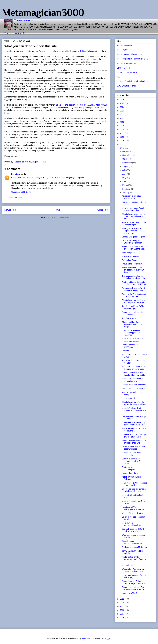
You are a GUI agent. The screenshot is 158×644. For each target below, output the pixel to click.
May (124, 178)
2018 (122, 130)
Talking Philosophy (88, 51)
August (126, 166)
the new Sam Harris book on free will (68, 83)
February (126, 189)
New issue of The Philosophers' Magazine (133, 508)
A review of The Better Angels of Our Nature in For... (134, 436)
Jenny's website (124, 68)
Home (57, 210)
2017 (122, 133)
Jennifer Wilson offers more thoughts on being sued (134, 368)
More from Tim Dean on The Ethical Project (134, 224)
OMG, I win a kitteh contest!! (134, 389)
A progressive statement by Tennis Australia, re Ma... (133, 424)
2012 (122, 148)
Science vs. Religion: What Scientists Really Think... (133, 289)
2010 (122, 603)
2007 (122, 614)
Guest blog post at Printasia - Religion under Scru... (134, 490)
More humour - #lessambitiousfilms (131, 524)
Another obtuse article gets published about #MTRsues (135, 283)
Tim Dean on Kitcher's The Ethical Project (133, 307)
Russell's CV (122, 50)
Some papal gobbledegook (133, 237)
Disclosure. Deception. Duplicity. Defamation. (132, 242)
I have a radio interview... (133, 264)
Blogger (107, 638)
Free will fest (127, 565)
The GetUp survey (130, 318)
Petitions (126, 351)
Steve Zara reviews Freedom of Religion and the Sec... (134, 248)
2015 (122, 141)
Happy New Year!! (130, 593)
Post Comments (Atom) (62, 217)
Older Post (103, 210)
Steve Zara (15, 174)
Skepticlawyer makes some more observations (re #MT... (134, 216)
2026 (122, 100)
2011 (122, 599)
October (126, 159)
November (127, 155)
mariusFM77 (87, 638)
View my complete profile (15, 33)
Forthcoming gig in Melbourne (135, 547)
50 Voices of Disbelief (65, 105)
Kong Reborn (18, 108)
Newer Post (10, 210)
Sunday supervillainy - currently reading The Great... (132, 461)
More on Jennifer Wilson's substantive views (133, 340)
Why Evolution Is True (126, 86)
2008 (122, 610)
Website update (129, 253)
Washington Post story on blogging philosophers (133, 570)
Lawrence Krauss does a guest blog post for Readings (132, 333)
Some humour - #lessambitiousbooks (132, 542)
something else (33, 108)
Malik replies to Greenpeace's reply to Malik (135, 484)
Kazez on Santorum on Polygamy (132, 478)
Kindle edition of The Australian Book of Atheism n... (134, 559)
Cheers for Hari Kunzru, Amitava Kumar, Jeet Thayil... (132, 324)
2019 (122, 126)
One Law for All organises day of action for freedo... (135, 295)
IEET (119, 77)
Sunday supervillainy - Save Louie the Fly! (134, 313)
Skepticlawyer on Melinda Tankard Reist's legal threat (134, 403)
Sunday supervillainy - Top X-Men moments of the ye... (134, 588)
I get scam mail (128, 398)
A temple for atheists (131, 256)
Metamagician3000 (43, 12)
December (127, 152)
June (125, 174)
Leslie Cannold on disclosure (134, 385)
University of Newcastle (127, 72)
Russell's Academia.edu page (130, 54)
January (126, 193)
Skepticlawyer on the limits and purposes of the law (133, 301)
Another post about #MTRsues (130, 346)
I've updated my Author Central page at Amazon (133, 582)
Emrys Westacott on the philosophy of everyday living (133, 270)
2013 (122, 145)
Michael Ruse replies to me (133, 513)
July (124, 170)
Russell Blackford (25, 20)
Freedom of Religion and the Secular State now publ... (134, 374)
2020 (122, 122)
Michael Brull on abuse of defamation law (133, 380)
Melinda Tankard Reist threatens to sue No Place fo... (134, 410)
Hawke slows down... (131, 473)
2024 (122, 107)
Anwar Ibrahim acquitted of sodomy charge (133, 448)
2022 (122, 114)
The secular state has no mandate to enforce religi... (134, 277)
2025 (122, 103)
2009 (122, 606)
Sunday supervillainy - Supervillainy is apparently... (131, 231)
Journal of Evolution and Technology (133, 81)
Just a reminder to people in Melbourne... (134, 430)
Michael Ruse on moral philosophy (132, 454)
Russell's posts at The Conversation (132, 59)
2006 (122, 618)
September (127, 163)
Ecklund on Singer (130, 260)
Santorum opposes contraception (130, 468)
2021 (122, 118)
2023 (122, 111)
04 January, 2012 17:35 (21, 192)
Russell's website (124, 45)
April (124, 181)
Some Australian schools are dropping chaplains (134, 442)
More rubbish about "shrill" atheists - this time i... (133, 209)
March (125, 185)
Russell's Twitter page (126, 63)
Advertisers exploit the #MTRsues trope (131, 197)
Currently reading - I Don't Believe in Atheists (133, 530)
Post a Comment (15, 198)
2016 (122, 137)
